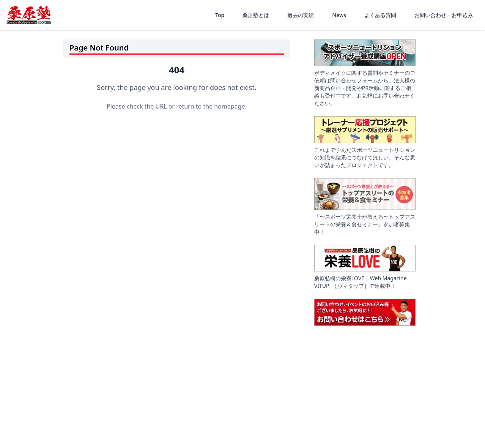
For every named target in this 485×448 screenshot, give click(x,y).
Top (220, 15)
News (339, 15)
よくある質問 (380, 15)
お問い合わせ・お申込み (444, 15)
